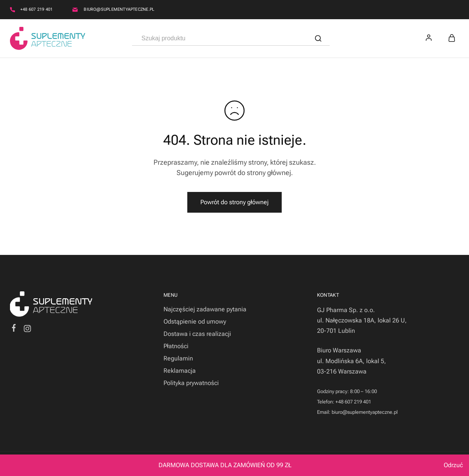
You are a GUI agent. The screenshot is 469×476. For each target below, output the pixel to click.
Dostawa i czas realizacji (197, 334)
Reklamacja (180, 371)
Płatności (176, 346)
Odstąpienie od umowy (195, 321)
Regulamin (178, 358)
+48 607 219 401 (36, 9)
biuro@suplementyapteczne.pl (119, 9)
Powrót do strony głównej (234, 202)
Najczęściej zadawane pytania (205, 309)
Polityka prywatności (191, 383)
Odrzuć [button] (453, 465)
